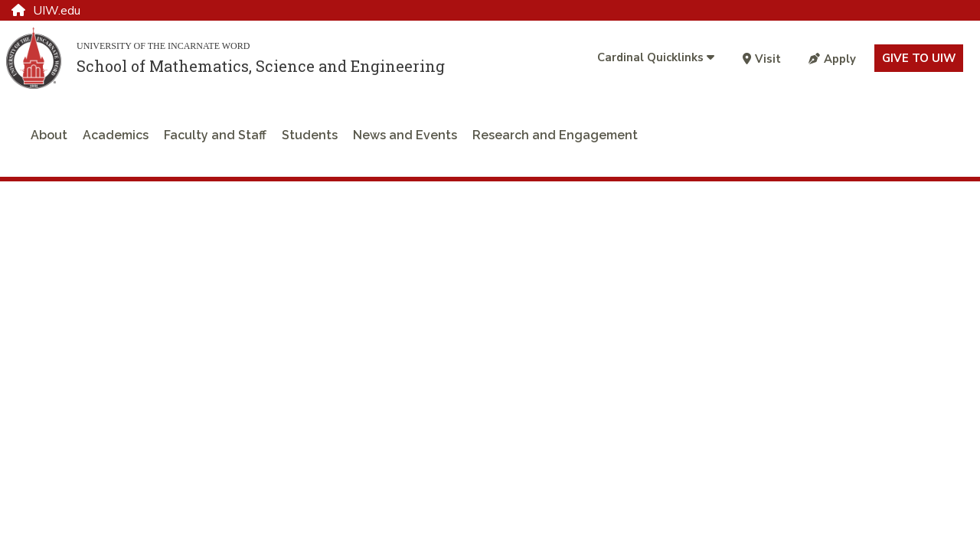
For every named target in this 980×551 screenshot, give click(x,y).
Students (310, 135)
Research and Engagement (555, 135)
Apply (832, 59)
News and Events (405, 135)
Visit (762, 59)
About (49, 135)
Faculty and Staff (215, 135)
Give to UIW (919, 58)
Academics (116, 135)
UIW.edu (46, 11)
